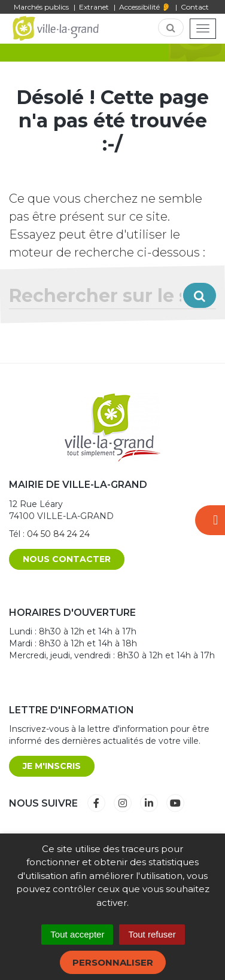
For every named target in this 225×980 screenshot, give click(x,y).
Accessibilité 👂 (145, 7)
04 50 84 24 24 (58, 534)
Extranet (94, 7)
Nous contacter (67, 559)
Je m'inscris (52, 766)
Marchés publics (41, 7)
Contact (195, 7)
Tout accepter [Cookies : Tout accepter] (77, 934)
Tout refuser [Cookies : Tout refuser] (152, 934)
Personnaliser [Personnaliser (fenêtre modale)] (113, 962)
